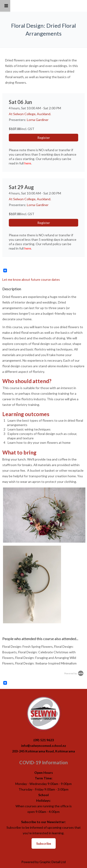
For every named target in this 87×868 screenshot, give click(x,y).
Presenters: (18, 120)
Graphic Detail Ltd (53, 862)
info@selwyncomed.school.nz (44, 746)
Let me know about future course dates (31, 279)
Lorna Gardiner (38, 120)
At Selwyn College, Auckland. (30, 114)
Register (44, 138)
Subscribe (44, 843)
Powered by (74, 673)
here (28, 163)
